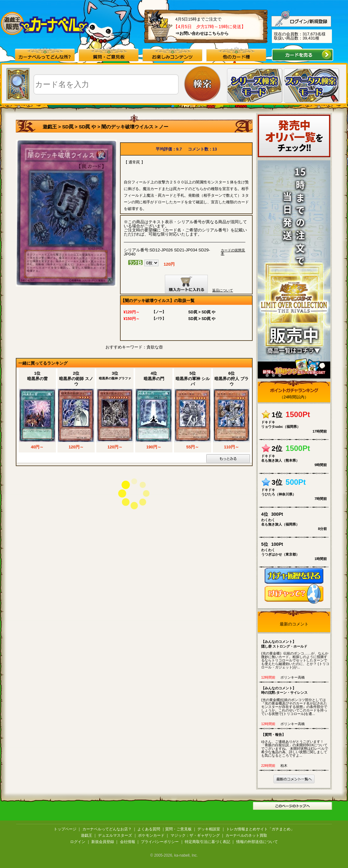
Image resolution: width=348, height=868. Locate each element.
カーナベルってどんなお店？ (107, 829)
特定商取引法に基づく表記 (207, 842)
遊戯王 (50, 127)
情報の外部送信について (257, 842)
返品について (223, 290)
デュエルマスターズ (115, 835)
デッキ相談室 (209, 829)
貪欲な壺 (155, 347)
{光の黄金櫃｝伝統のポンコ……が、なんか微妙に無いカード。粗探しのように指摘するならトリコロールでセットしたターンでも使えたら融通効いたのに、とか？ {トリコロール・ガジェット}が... (295, 654)
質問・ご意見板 (178, 829)
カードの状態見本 (233, 252)
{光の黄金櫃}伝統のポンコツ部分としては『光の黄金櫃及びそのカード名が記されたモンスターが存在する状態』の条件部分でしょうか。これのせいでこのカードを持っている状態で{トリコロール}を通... (295, 701)
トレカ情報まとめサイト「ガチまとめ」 (260, 829)
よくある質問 (149, 829)
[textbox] (106, 84)
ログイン (78, 842)
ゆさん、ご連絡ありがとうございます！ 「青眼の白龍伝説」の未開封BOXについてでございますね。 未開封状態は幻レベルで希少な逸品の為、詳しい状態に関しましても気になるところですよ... (295, 745)
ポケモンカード (151, 835)
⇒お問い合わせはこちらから (202, 33)
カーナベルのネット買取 (246, 835)
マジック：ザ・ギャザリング (195, 835)
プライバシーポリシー (160, 842)
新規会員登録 (103, 842)
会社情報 (128, 842)
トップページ (65, 829)
